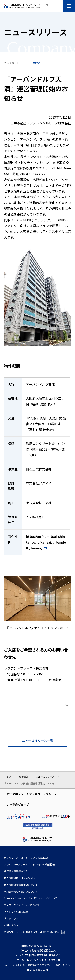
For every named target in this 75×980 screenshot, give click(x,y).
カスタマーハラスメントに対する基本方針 (27, 858)
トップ (8, 776)
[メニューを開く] (69, 6)
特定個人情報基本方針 (16, 871)
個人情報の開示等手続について (21, 885)
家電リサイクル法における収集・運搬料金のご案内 (32, 932)
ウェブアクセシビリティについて (22, 905)
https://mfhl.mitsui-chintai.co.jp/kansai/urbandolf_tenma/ (46, 542)
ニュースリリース (45, 776)
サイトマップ (11, 918)
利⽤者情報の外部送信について (21, 891)
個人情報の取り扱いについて (20, 878)
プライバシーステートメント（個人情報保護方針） (31, 864)
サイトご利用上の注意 (16, 911)
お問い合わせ (11, 925)
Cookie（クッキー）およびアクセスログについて (31, 898)
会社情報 (23, 776)
